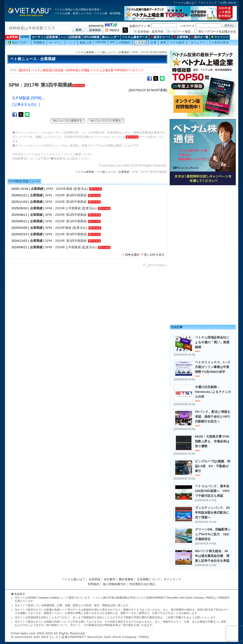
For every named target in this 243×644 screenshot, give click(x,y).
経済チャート (161, 37)
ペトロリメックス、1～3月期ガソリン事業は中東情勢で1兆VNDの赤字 (212, 367)
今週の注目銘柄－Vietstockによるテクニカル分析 (213, 392)
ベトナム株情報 (85, 52)
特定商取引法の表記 (142, 584)
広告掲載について (149, 579)
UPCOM (101, 42)
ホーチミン (56, 43)
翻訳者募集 (126, 579)
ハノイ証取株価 (71, 37)
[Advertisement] (203, 221)
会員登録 (12, 37)
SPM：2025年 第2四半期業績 (66, 215)
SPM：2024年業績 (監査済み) (66, 228)
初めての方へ (19, 43)
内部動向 (125, 43)
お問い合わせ (228, 3)
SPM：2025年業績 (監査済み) (67, 189)
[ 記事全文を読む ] (26, 104)
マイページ (220, 37)
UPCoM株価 (91, 37)
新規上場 (86, 43)
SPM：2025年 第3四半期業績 (66, 202)
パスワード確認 (181, 32)
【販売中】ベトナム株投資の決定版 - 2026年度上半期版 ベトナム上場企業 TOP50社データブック (80, 70)
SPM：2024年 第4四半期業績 (66, 234)
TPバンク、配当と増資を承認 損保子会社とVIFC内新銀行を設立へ (213, 417)
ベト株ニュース (106, 52)
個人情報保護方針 (114, 584)
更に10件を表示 (154, 255)
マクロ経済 (177, 43)
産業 (163, 43)
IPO (112, 42)
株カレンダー (111, 37)
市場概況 (39, 43)
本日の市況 (220, 43)
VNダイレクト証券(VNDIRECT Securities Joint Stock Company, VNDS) (172, 598)
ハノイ (71, 43)
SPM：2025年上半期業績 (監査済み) (71, 208)
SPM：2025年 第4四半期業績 (66, 195)
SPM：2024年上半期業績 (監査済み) (71, 247)
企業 (153, 43)
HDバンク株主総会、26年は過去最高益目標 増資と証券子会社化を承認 (212, 556)
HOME (25, 37)
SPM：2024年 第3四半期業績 (66, 241)
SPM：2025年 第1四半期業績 (66, 221)
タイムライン (198, 43)
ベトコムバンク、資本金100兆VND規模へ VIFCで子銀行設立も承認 (212, 491)
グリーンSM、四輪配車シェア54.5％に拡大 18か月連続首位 (213, 534)
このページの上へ (157, 265)
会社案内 (110, 579)
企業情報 (181, 37)
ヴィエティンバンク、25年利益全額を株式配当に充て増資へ (212, 513)
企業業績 (141, 43)
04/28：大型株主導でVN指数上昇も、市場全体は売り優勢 (212, 441)
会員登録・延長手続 (150, 32)
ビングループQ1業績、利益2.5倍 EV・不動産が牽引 (213, 466)
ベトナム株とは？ (186, 3)
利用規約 (93, 584)
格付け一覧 (200, 37)
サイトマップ (209, 3)
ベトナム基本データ (135, 37)
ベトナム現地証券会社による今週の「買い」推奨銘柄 (212, 342)
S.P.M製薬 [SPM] (27, 98)
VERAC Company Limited (43, 598)
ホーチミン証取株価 (45, 37)
